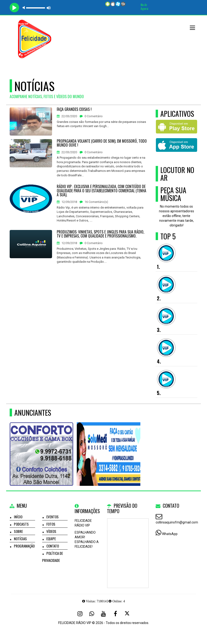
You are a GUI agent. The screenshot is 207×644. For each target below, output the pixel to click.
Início (18, 517)
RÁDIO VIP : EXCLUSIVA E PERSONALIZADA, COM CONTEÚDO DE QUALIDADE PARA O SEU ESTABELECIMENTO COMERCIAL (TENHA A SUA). (101, 191)
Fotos (51, 524)
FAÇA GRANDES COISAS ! (74, 109)
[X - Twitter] (127, 614)
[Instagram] (80, 614)
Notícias (20, 539)
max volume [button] (49, 8)
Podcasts (21, 524)
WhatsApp (170, 534)
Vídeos (51, 531)
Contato (53, 546)
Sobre (18, 531)
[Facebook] (115, 614)
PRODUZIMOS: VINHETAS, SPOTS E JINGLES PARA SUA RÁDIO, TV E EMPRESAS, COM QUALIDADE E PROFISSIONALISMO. (100, 234)
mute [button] (24, 8)
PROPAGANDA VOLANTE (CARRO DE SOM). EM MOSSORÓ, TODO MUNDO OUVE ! (102, 143)
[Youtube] (104, 614)
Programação (24, 546)
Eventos (53, 517)
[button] (192, 28)
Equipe (51, 539)
